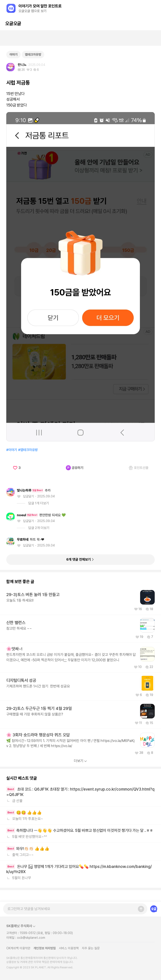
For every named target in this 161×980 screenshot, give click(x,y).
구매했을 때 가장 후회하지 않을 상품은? (35, 714)
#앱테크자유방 (28, 450)
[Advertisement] (81, 38)
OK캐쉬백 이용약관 (18, 948)
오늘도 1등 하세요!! (20, 600)
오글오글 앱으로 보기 (32, 11)
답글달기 (29, 496)
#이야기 (12, 450)
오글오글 (13, 23)
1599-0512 (28, 933)
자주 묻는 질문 (91, 948)
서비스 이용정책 (69, 948)
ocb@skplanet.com (31, 938)
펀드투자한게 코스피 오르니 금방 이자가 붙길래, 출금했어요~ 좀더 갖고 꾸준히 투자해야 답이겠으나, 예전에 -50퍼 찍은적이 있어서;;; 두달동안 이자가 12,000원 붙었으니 (71, 657)
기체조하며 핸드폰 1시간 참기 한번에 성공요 (38, 686)
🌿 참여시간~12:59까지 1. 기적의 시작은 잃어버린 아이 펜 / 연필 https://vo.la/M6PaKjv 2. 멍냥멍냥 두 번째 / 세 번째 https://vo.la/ (70, 743)
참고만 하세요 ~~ (19, 628)
